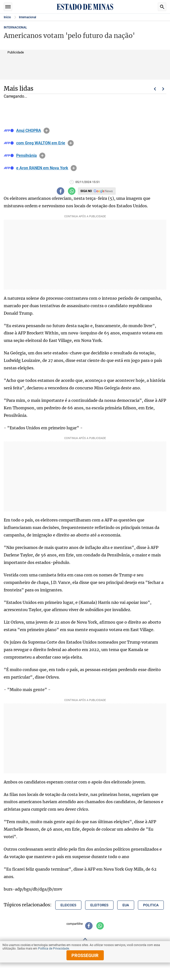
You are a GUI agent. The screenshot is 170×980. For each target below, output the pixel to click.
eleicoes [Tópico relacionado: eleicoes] (68, 905)
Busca (162, 7)
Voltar (155, 89)
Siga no (86, 191)
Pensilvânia (27, 156)
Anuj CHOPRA (29, 131)
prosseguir (85, 955)
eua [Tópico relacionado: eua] (126, 905)
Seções (8, 7)
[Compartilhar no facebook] (60, 191)
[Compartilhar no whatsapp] (72, 191)
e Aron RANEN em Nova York (42, 168)
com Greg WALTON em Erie (41, 143)
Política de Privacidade (54, 949)
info (47, 131)
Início (7, 17)
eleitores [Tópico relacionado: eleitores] (99, 905)
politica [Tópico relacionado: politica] (151, 905)
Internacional (28, 17)
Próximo (163, 89)
